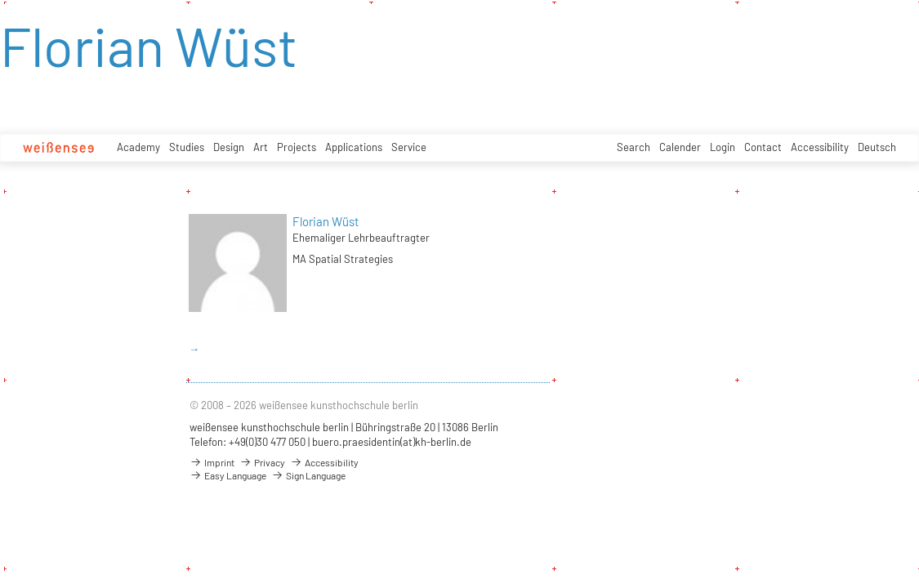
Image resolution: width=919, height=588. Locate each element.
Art (261, 147)
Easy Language (228, 475)
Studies (187, 147)
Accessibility (820, 147)
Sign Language (308, 475)
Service (409, 147)
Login (723, 147)
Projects (297, 147)
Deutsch (877, 147)
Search (633, 147)
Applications (354, 147)
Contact (763, 147)
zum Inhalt (0, 0)
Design (229, 147)
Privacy (262, 462)
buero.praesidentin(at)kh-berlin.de (392, 442)
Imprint (212, 462)
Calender (680, 147)
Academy (138, 147)
